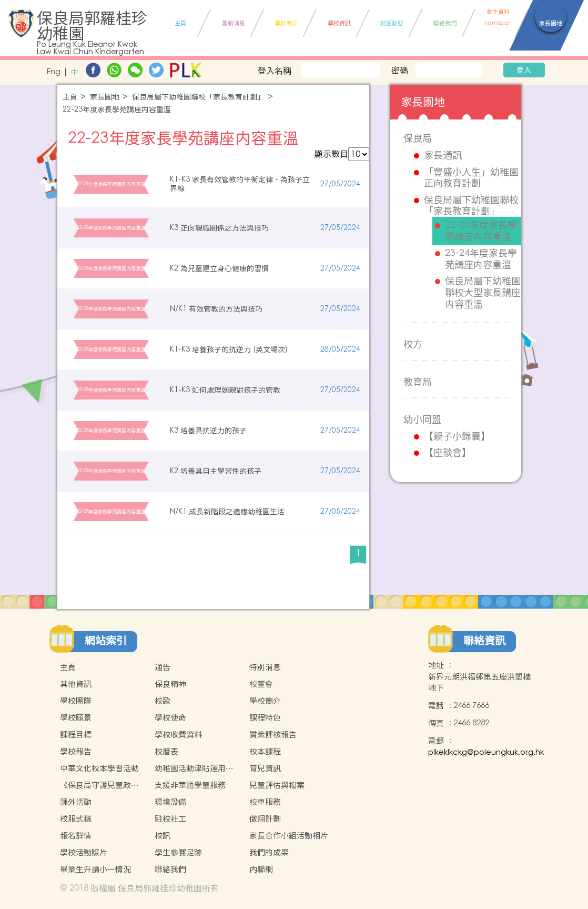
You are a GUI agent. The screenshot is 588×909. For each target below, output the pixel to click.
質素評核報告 (273, 735)
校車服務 (265, 802)
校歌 (163, 701)
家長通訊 (443, 155)
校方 (413, 344)
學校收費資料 (178, 735)
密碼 (400, 70)
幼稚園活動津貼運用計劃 (194, 768)
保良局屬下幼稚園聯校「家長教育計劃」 (198, 97)
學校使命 (170, 718)
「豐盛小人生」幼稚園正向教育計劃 (471, 178)
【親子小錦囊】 (457, 436)
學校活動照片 (84, 852)
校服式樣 (76, 819)
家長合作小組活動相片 (289, 836)
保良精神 (170, 684)
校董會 (261, 684)
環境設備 (170, 802)
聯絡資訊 (484, 641)
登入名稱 (275, 71)
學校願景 (76, 718)
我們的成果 (269, 852)
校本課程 (265, 751)
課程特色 (265, 718)
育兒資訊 (265, 768)
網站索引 (106, 641)
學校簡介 (265, 701)
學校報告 (76, 751)
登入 (524, 70)
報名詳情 (76, 836)
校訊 (163, 836)
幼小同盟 (422, 419)
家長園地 (105, 97)
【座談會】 (448, 453)
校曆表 (166, 751)
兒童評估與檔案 (277, 785)
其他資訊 (76, 684)
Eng (54, 72)
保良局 (418, 138)
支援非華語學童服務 (190, 785)
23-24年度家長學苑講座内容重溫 (481, 259)
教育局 (418, 382)
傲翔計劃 (265, 819)
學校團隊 (76, 701)
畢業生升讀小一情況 (95, 869)
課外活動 (76, 802)
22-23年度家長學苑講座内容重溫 (117, 110)
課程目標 (76, 735)
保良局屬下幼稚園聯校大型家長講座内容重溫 (483, 292)
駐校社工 (170, 819)
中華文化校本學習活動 (99, 768)
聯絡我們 (170, 869)
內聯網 (261, 869)
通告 (163, 667)
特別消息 (265, 667)
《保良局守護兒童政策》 (95, 785)
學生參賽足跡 (178, 852)
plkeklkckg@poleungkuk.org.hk (486, 752)
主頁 (70, 97)
